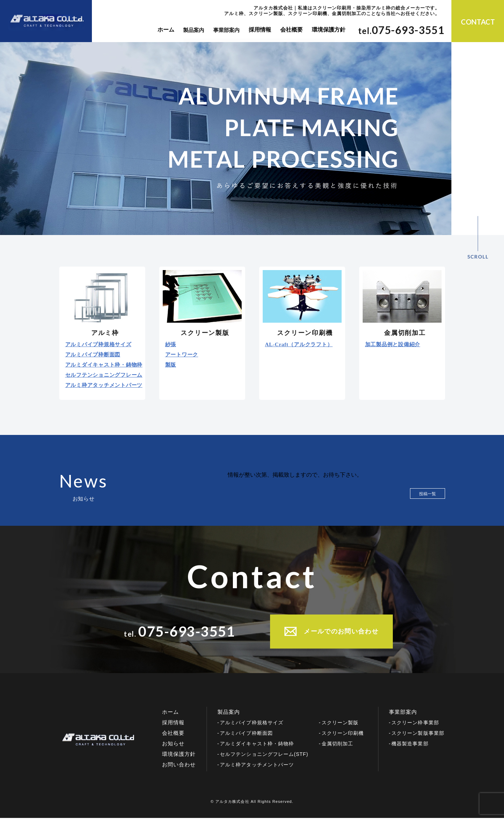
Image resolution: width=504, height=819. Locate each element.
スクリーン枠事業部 (415, 724)
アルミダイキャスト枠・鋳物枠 (104, 365)
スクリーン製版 (340, 724)
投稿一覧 (428, 494)
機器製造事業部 (410, 745)
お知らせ (173, 744)
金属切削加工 (337, 745)
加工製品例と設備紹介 (393, 345)
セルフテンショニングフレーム (104, 375)
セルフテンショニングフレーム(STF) (264, 755)
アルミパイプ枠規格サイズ (98, 345)
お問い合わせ (179, 766)
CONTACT (478, 22)
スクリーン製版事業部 (418, 734)
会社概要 (290, 30)
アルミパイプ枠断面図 (93, 355)
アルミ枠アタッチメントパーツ (104, 385)
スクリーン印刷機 (343, 734)
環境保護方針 (326, 30)
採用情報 (260, 30)
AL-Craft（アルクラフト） (299, 345)
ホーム (166, 30)
